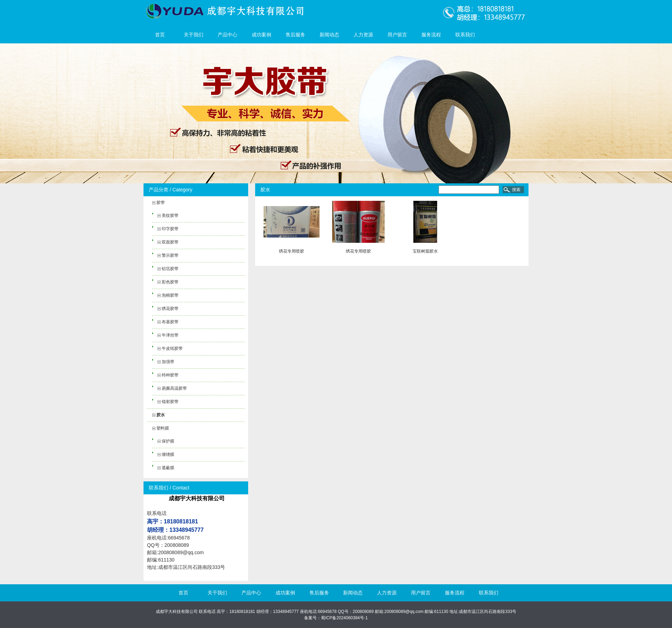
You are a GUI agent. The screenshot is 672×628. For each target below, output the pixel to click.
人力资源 (363, 35)
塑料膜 (163, 428)
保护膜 (168, 441)
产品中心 (227, 35)
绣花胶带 (170, 309)
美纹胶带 (170, 216)
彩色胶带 (170, 282)
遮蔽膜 (168, 468)
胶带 (161, 203)
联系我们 (465, 35)
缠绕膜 (168, 454)
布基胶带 (170, 322)
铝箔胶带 (170, 269)
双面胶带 (170, 242)
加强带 (168, 362)
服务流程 (431, 35)
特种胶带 (170, 375)
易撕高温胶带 (174, 388)
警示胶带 (170, 255)
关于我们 (194, 35)
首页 (160, 35)
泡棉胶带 (170, 295)
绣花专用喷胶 (292, 251)
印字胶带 (170, 229)
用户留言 (397, 35)
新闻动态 (329, 35)
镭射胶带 (170, 402)
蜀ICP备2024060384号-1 (344, 618)
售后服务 (295, 35)
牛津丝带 (170, 335)
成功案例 (261, 35)
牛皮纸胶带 (172, 348)
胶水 (161, 415)
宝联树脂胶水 (425, 251)
